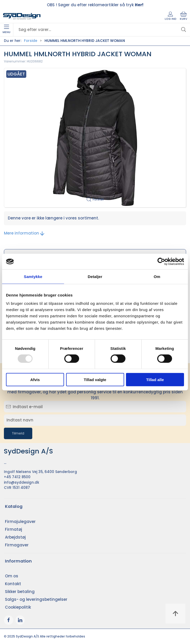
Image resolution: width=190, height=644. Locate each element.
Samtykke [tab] (33, 277)
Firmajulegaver (20, 522)
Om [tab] (157, 277)
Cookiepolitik (18, 607)
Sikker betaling (20, 592)
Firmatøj (14, 529)
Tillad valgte (95, 379)
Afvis (35, 379)
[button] (95, 138)
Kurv (183, 16)
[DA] (22, 16)
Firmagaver (17, 545)
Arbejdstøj (15, 537)
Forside (31, 41)
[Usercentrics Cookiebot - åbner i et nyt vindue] (161, 262)
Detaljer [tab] (95, 277)
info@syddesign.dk (22, 482)
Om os (12, 576)
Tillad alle (155, 379)
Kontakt (13, 584)
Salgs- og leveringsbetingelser (36, 599)
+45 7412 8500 (17, 477)
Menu (7, 29)
